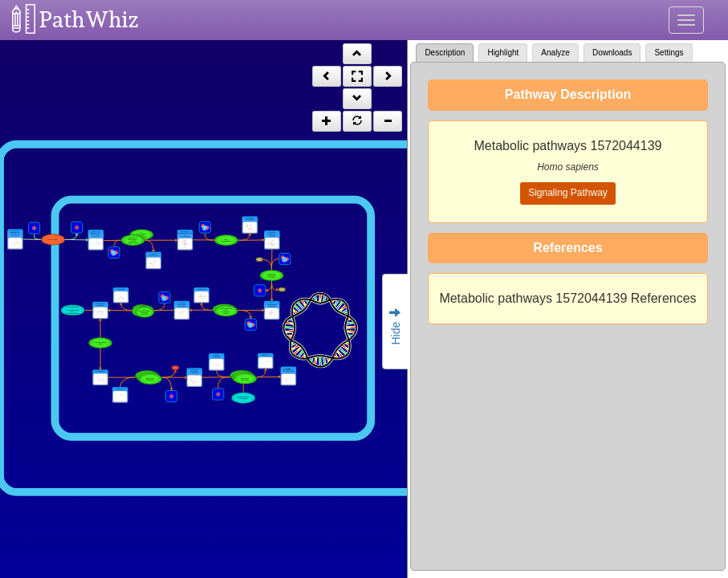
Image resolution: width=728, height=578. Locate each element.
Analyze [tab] (555, 53)
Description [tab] (445, 53)
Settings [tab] (669, 53)
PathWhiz (89, 20)
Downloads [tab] (612, 53)
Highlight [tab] (503, 53)
